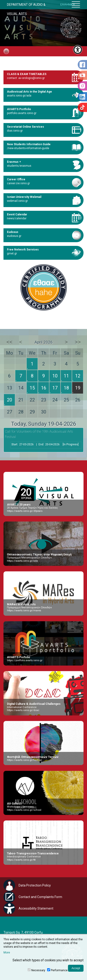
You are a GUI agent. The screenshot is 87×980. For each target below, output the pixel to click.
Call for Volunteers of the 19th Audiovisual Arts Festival (39, 434)
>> (78, 342)
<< (10, 342)
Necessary (38, 970)
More (7, 953)
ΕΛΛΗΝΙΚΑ (68, 5)
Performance (59, 970)
